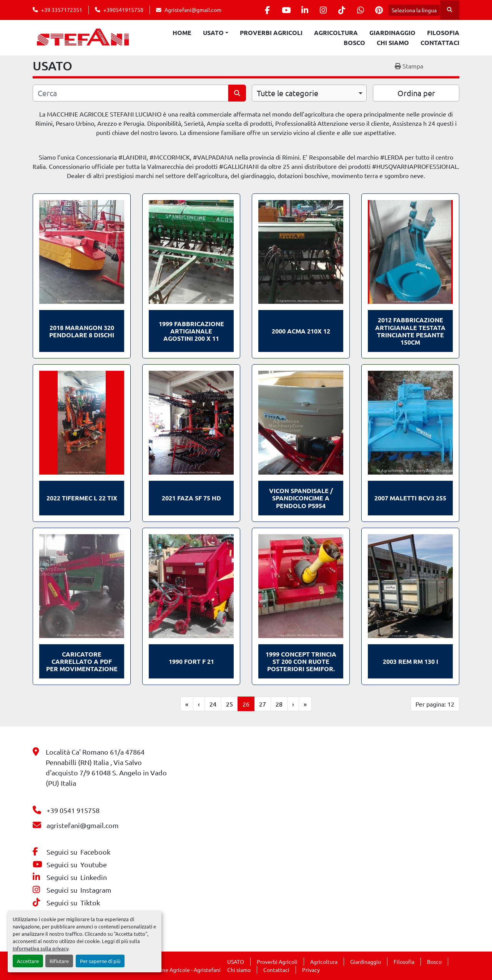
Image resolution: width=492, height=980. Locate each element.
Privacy (311, 970)
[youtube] (281, 10)
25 (229, 704)
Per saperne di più (100, 961)
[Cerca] (130, 93)
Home (182, 32)
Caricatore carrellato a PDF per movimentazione (82, 661)
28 (279, 704)
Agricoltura (336, 32)
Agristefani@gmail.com (193, 10)
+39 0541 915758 (73, 810)
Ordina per (416, 93)
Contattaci (440, 42)
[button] (216, 33)
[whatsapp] (359, 10)
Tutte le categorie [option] (288, 93)
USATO (213, 32)
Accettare (28, 961)
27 (263, 704)
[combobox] (309, 93)
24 (213, 704)
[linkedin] (300, 10)
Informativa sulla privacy (41, 948)
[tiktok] (339, 10)
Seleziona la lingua (414, 10)
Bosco (354, 42)
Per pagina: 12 (435, 704)
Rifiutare (59, 961)
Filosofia (443, 32)
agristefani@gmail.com (83, 825)
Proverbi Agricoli (271, 32)
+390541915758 (123, 10)
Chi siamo (393, 42)
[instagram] (320, 10)
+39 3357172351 (62, 10)
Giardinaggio (392, 32)
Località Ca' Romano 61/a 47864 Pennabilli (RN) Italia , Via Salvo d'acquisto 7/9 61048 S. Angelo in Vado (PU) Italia (106, 767)
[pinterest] (379, 10)
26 (246, 704)
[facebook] (261, 10)
